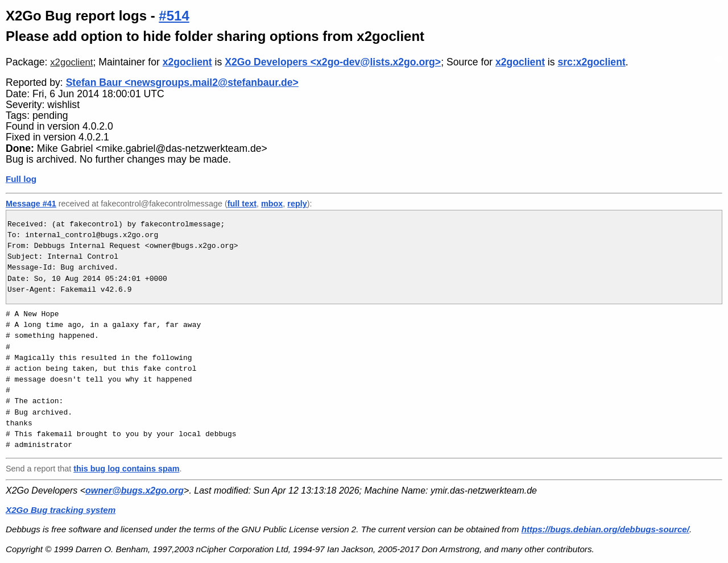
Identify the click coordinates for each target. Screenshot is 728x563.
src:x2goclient (591, 62)
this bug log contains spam (126, 469)
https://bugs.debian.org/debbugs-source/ (605, 529)
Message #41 (31, 204)
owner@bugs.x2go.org (135, 490)
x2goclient (71, 62)
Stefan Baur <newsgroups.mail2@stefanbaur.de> (182, 82)
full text (242, 204)
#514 (174, 16)
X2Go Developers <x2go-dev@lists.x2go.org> (333, 62)
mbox (272, 204)
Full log (21, 179)
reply (297, 204)
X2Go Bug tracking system (61, 510)
